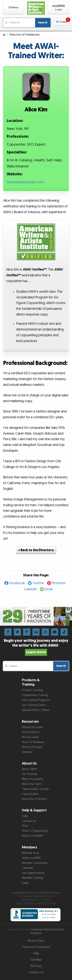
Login (25, 883)
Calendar (28, 868)
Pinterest (59, 583)
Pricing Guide (30, 737)
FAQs (25, 826)
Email (49, 589)
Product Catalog (32, 690)
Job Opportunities (33, 873)
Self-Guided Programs (36, 700)
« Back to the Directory (36, 550)
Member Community (35, 863)
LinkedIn (31, 589)
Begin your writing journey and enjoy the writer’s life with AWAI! (36, 646)
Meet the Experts (33, 779)
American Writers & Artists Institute (48, 931)
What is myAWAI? (33, 836)
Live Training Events (34, 705)
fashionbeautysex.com (25, 182)
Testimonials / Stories (35, 789)
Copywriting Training (35, 695)
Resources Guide (32, 727)
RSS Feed (36, 966)
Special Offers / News (36, 710)
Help (25, 816)
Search (43, 23)
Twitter (38, 583)
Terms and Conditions (36, 947)
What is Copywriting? (35, 831)
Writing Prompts (32, 747)
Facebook (17, 583)
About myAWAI (31, 858)
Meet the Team (32, 784)
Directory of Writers (34, 799)
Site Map (36, 960)
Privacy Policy (36, 941)
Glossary (27, 752)
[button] (14, 8)
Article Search (31, 732)
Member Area (30, 853)
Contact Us (29, 821)
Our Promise (30, 774)
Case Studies (30, 794)
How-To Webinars (33, 742)
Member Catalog (33, 878)
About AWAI (29, 769)
